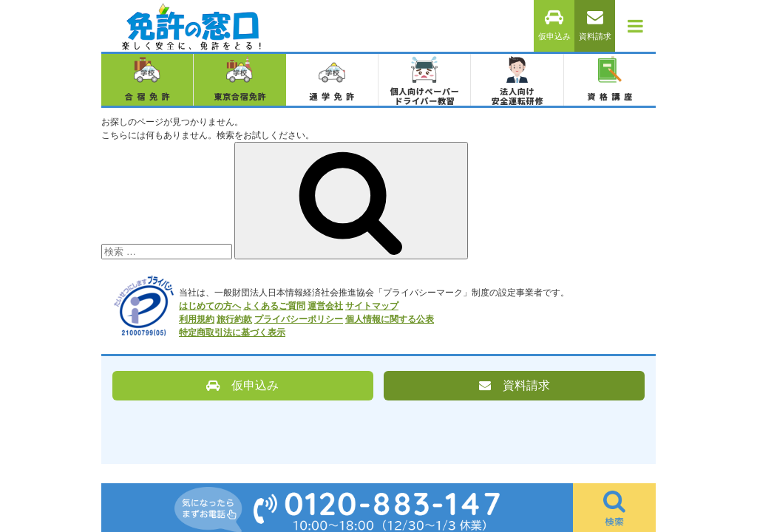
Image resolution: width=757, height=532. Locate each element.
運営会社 (325, 306)
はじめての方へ (210, 306)
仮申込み (554, 25)
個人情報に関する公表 (390, 319)
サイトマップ (372, 306)
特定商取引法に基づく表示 (232, 332)
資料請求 (595, 25)
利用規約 (197, 319)
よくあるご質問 (274, 306)
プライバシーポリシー (299, 319)
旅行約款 (234, 319)
